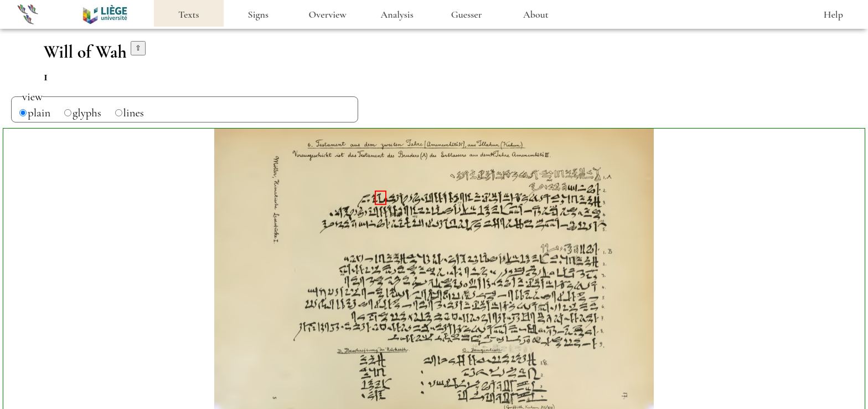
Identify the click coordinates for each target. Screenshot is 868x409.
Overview (328, 14)
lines (134, 113)
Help (833, 14)
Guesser (467, 14)
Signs (258, 14)
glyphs (87, 113)
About (536, 14)
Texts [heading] (189, 14)
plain (39, 113)
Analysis (397, 14)
